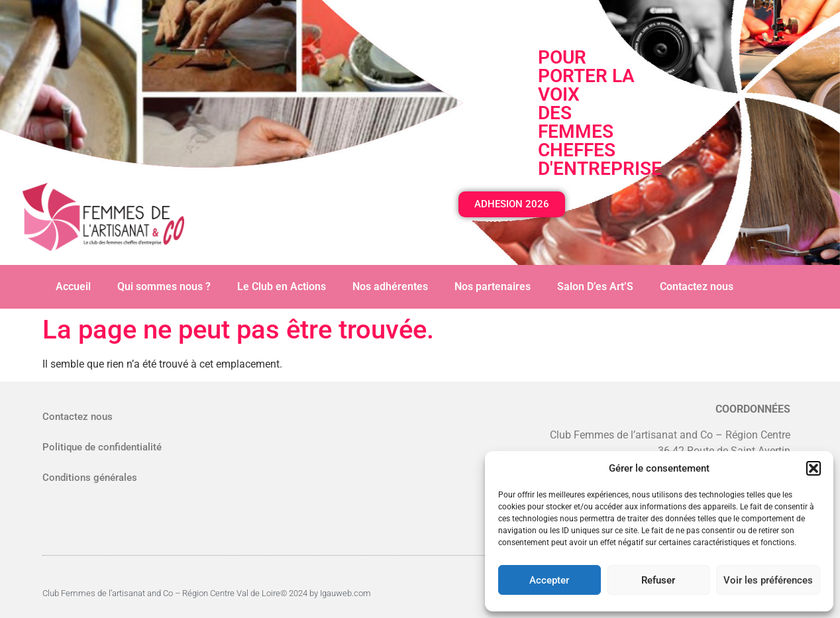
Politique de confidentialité (102, 447)
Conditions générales (90, 478)
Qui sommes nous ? (164, 286)
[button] (814, 468)
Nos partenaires (493, 286)
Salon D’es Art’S (595, 286)
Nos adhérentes (390, 286)
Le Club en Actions (282, 286)
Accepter (549, 580)
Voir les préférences (768, 580)
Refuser (658, 580)
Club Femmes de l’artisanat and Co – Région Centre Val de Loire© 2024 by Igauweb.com (207, 593)
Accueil (73, 286)
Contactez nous (697, 286)
